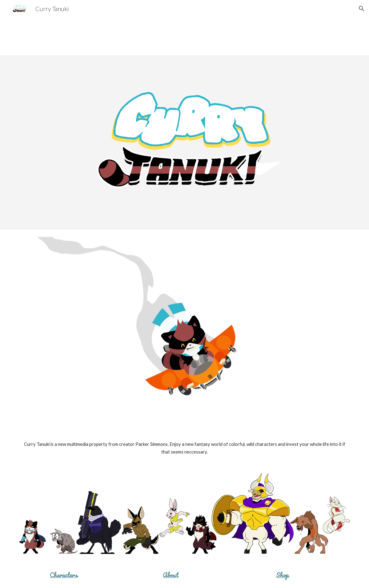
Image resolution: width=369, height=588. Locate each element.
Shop (282, 575)
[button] (362, 9)
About (170, 575)
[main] (184, 448)
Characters (64, 575)
